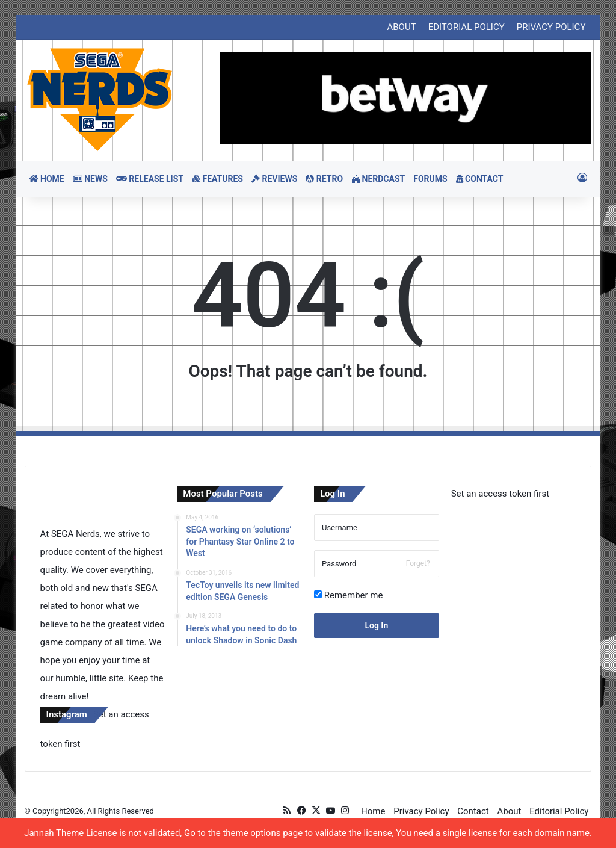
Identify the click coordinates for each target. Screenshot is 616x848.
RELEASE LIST (150, 179)
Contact (473, 811)
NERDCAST (378, 179)
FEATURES (217, 179)
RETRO (324, 179)
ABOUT (401, 27)
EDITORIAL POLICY (467, 27)
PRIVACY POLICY (551, 27)
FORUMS (430, 179)
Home (373, 811)
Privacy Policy (421, 811)
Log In (376, 625)
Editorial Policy (559, 811)
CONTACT (480, 179)
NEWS (90, 179)
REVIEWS (274, 179)
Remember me (348, 595)
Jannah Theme (54, 833)
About (509, 811)
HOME (47, 179)
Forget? (418, 563)
